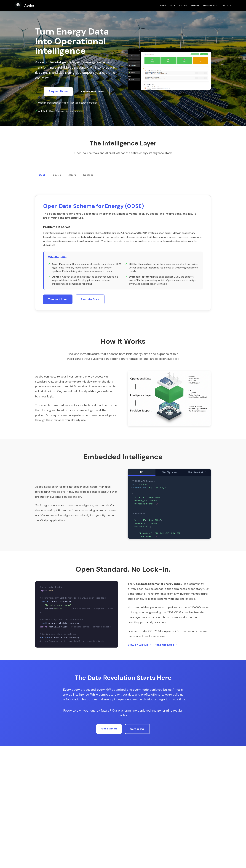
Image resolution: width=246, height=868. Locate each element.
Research (195, 5)
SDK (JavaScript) (197, 472)
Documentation (210, 5)
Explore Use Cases (93, 92)
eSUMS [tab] (57, 175)
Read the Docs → (166, 645)
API (142, 472)
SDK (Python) (169, 472)
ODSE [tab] (42, 175)
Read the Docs (90, 304)
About (172, 5)
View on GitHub (58, 304)
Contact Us (226, 5)
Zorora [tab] (72, 175)
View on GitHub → (140, 645)
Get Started (109, 729)
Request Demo (58, 91)
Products (183, 5)
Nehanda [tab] (88, 175)
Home (163, 5)
